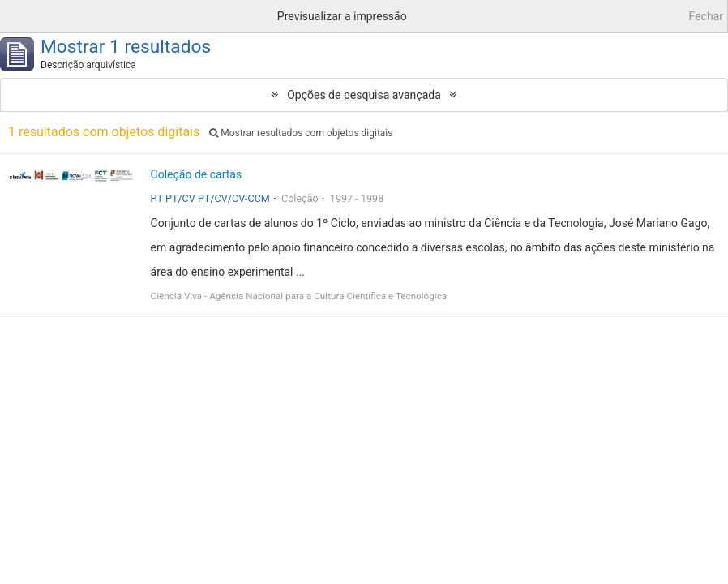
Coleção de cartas (197, 174)
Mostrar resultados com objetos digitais (301, 133)
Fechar (706, 16)
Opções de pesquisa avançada (364, 95)
